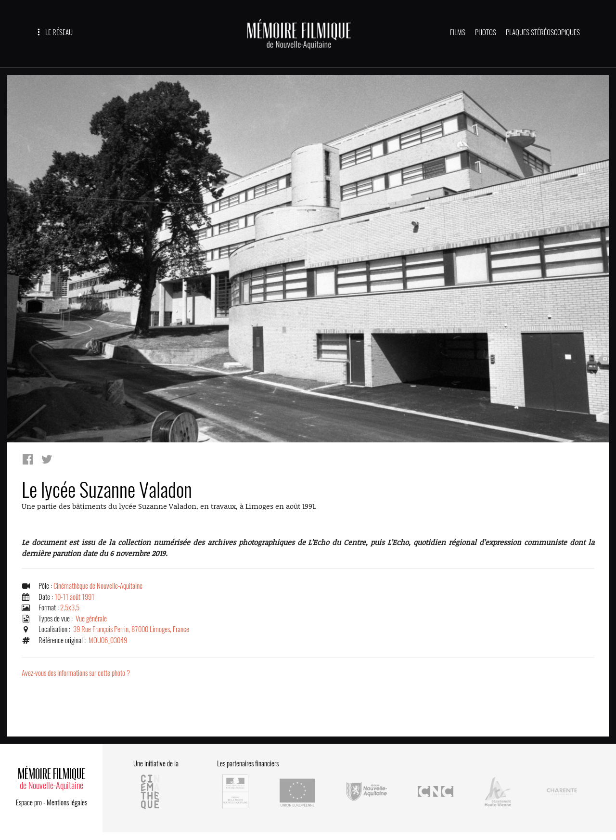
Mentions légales (67, 802)
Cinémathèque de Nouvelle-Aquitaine (98, 586)
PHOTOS (486, 32)
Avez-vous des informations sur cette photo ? (76, 673)
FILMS (458, 32)
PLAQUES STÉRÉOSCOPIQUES (543, 32)
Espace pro (29, 802)
